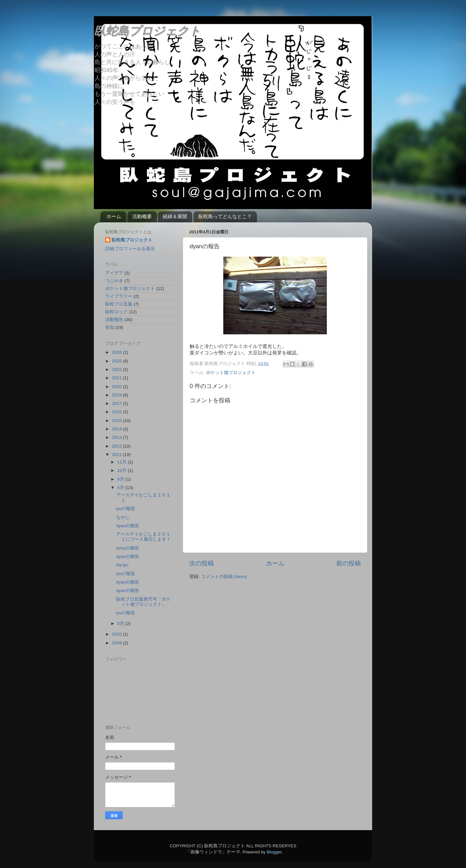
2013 (117, 437)
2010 (117, 634)
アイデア (114, 273)
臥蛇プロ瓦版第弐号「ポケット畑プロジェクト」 (143, 602)
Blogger (274, 852)
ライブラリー (119, 296)
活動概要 (142, 216)
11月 (122, 462)
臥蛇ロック (116, 312)
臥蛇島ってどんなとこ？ (225, 216)
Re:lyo (122, 565)
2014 (117, 429)
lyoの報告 (126, 509)
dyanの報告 (128, 526)
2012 (117, 446)
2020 (117, 387)
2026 (117, 352)
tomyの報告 (128, 548)
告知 (110, 327)
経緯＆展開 (175, 216)
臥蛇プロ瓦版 (119, 304)
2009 (117, 643)
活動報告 (114, 320)
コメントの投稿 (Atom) (224, 577)
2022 (117, 369)
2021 (117, 378)
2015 (117, 421)
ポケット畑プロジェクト (231, 373)
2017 (117, 403)
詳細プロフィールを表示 (130, 249)
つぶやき (114, 281)
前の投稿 (349, 563)
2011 (117, 455)
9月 (121, 479)
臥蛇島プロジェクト (147, 31)
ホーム (114, 216)
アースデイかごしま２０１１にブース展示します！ (144, 537)
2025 (117, 361)
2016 (117, 412)
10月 (122, 470)
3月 (121, 623)
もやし (123, 517)
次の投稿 (202, 563)
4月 (121, 488)
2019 (117, 395)
